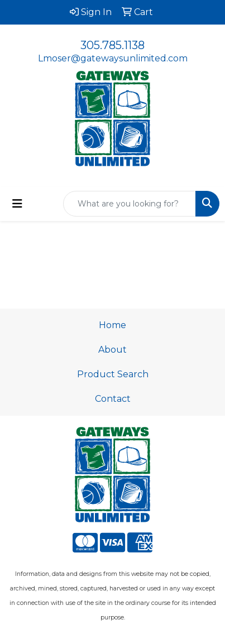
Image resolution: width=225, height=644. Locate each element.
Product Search (113, 374)
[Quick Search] (130, 204)
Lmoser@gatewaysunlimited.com (113, 58)
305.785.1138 (113, 45)
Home (113, 325)
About (113, 350)
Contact (113, 399)
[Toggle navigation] (17, 204)
